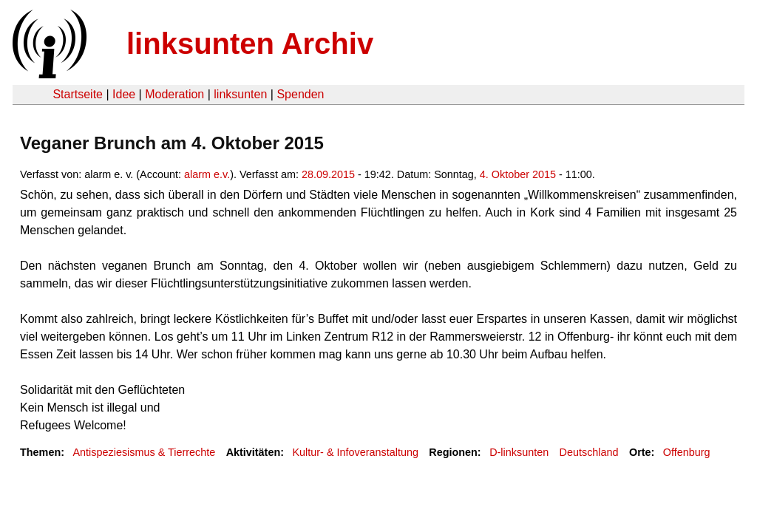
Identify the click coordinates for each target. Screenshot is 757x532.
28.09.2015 (328, 174)
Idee (124, 94)
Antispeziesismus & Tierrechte (144, 452)
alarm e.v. (207, 174)
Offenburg (687, 452)
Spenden (300, 94)
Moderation (174, 94)
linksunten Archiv (250, 44)
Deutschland (589, 452)
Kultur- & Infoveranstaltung (356, 452)
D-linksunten (519, 452)
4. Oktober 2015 (518, 174)
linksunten (240, 94)
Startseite (78, 94)
